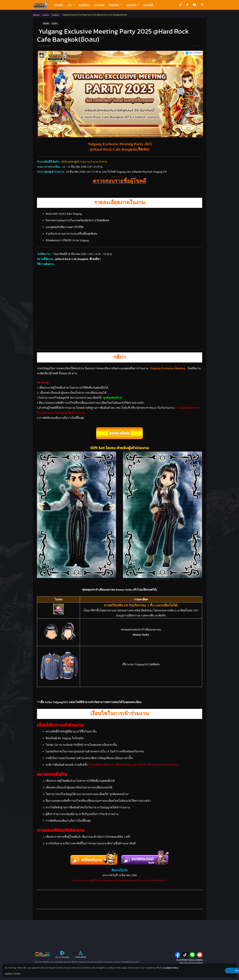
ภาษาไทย (9, 974)
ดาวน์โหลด (85, 5)
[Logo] (42, 5)
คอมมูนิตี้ (148, 5)
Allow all (220, 971)
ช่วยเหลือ (133, 5)
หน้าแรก (36, 15)
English (17, 974)
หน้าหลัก (59, 5)
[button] (202, 5)
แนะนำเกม (99, 5)
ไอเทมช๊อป (115, 5)
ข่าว (71, 5)
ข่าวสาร (46, 15)
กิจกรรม (55, 15)
